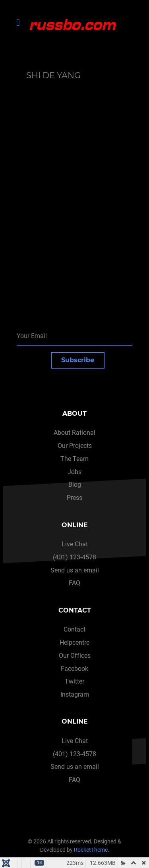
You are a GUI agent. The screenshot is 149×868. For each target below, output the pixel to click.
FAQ (74, 583)
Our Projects (75, 446)
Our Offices (75, 656)
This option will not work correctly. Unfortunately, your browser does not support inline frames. (77, 185)
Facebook (74, 669)
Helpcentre (74, 642)
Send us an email (75, 570)
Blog (75, 485)
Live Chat (75, 544)
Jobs (74, 472)
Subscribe (78, 360)
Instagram (75, 694)
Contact (74, 629)
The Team (74, 459)
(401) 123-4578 (74, 557)
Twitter (74, 681)
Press (74, 498)
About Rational (74, 433)
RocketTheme (91, 850)
